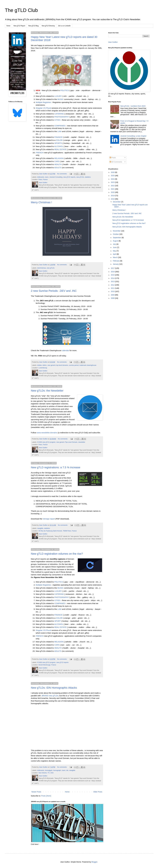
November (117, 231)
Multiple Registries (43, 102)
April (115, 254)
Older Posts (98, 792)
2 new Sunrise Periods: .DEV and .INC (54, 291)
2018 (113, 199)
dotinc (45, 365)
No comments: (62, 174)
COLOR (59, 140)
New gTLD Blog (33, 26)
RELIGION (59, 158)
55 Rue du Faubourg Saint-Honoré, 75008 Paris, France (58, 531)
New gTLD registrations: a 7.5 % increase (56, 467)
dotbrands (41, 177)
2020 (113, 192)
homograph (57, 770)
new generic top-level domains (58, 365)
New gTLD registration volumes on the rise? (57, 554)
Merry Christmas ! (41, 202)
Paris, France (43, 180)
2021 (113, 189)
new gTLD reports (69, 177)
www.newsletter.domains (47, 433)
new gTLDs (80, 177)
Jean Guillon (113, 42)
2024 (113, 179)
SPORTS (58, 143)
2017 (113, 268)
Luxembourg (43, 368)
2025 (113, 176)
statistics (88, 177)
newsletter (82, 442)
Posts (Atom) (46, 796)
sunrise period (74, 365)
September (117, 238)
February (116, 261)
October (116, 234)
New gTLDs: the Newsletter (47, 391)
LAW (59, 131)
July (115, 244)
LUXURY (58, 96)
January (116, 264)
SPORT (57, 621)
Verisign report (49, 519)
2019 (113, 196)
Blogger (94, 862)
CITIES (57, 120)
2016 (113, 272)
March (115, 257)
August (116, 241)
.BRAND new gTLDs (50, 696)
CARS (57, 161)
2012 (113, 285)
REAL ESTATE (61, 149)
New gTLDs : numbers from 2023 (133, 106)
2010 (113, 291)
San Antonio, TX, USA (46, 773)
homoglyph (49, 770)
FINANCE (58, 137)
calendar (65, 350)
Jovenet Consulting (56, 177)
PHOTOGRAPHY (62, 117)
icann (47, 177)
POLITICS (65, 90)
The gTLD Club (21, 10)
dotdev (39, 365)
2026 (113, 172)
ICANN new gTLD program (46, 442)
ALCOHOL (59, 146)
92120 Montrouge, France (47, 665)
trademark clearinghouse (88, 365)
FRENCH (40, 153)
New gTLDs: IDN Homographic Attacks (54, 688)
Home (8, 26)
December (117, 202)
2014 (113, 278)
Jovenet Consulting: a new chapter (133, 136)
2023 (113, 182)
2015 (113, 275)
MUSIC (61, 99)
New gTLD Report (19, 26)
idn (67, 770)
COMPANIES (60, 126)
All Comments (116, 162)
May (115, 251)
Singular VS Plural (43, 108)
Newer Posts (36, 792)
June (115, 247)
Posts (113, 158)
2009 (113, 295)
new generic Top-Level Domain (67, 442)
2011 (113, 288)
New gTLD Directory (48, 26)
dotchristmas (42, 268)
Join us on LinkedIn (64, 26)
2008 (113, 298)
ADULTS (58, 168)
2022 (113, 186)
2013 (113, 282)
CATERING (59, 114)
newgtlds (40, 528)
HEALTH (58, 164)
